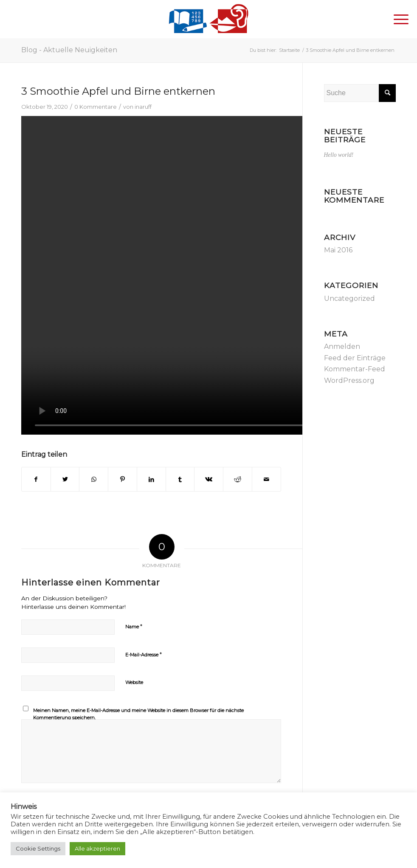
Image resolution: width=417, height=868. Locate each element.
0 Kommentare (96, 107)
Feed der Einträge (355, 358)
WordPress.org (349, 380)
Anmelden (342, 346)
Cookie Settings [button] (38, 848)
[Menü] (397, 19)
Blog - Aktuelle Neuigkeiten (69, 50)
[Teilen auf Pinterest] (123, 479)
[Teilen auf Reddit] (238, 479)
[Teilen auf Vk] (209, 479)
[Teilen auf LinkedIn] (151, 479)
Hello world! (339, 155)
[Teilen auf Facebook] (36, 479)
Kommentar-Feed (355, 369)
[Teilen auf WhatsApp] (94, 479)
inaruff (143, 107)
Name (134, 626)
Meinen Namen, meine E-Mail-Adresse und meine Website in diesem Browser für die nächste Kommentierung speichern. (138, 714)
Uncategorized (349, 298)
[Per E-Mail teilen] (266, 479)
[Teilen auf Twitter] (65, 479)
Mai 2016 (338, 250)
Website (134, 682)
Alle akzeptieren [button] (97, 848)
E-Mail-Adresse (144, 654)
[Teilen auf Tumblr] (180, 479)
